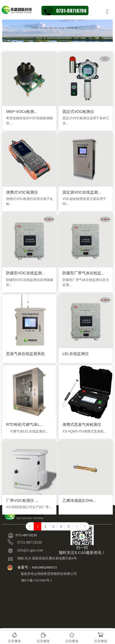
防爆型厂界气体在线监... (83, 273)
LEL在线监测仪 (76, 354)
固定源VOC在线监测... (82, 192)
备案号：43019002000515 (38, 567)
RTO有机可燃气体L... (24, 424)
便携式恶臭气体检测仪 (82, 424)
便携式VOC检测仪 (22, 192)
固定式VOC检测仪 (78, 112)
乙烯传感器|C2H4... (79, 500)
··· (77, 526)
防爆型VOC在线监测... (25, 273)
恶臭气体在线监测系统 (25, 354)
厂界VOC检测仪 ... (22, 500)
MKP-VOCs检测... (22, 112)
